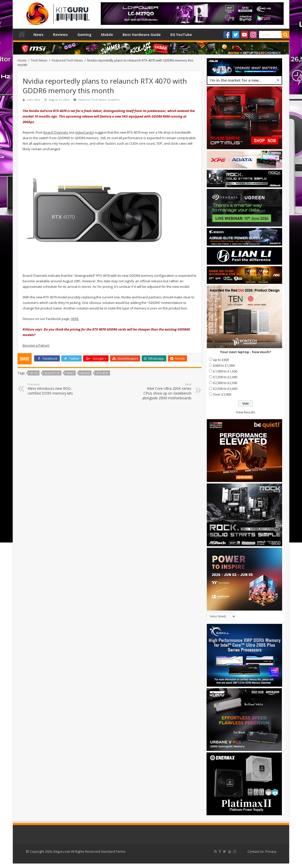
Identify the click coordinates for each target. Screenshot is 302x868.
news (70, 373)
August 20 (52, 373)
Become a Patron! (36, 345)
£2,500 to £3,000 (225, 389)
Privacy (271, 851)
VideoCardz (84, 132)
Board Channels (56, 132)
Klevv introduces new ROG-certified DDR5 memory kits (53, 389)
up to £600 (221, 360)
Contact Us (256, 851)
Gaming (84, 35)
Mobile (107, 35)
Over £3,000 (222, 394)
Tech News (39, 60)
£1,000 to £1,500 (225, 371)
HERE (75, 319)
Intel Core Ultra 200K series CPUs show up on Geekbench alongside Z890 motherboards (166, 391)
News (38, 35)
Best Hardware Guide (142, 35)
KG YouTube (181, 35)
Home (22, 34)
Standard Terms (113, 851)
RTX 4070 (102, 373)
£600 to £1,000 (224, 365)
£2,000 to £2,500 (225, 383)
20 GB (34, 373)
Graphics (114, 100)
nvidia (85, 373)
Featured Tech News (67, 60)
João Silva (33, 100)
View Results (246, 412)
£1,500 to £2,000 (225, 377)
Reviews (60, 35)
